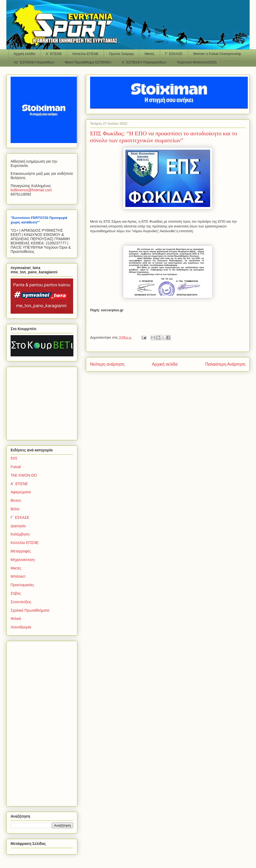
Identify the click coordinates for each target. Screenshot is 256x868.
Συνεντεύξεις (21, 602)
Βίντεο (16, 500)
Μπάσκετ (18, 576)
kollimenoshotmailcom (31, 190)
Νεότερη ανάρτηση (107, 364)
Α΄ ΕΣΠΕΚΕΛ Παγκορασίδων (144, 62)
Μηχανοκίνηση (23, 560)
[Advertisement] (44, 402)
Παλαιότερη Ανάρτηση (225, 364)
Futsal (16, 467)
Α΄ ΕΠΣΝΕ (54, 54)
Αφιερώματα (21, 492)
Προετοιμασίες (22, 585)
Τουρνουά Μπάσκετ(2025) (197, 62)
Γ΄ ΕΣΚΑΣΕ (174, 54)
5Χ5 (14, 458)
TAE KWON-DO (24, 475)
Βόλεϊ (15, 509)
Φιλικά (16, 619)
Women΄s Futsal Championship (217, 54)
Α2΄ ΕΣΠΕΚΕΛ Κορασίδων (34, 62)
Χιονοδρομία (21, 627)
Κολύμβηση (20, 534)
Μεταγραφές (21, 551)
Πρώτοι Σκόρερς (122, 54)
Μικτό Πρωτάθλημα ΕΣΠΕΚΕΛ (88, 62)
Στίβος (16, 593)
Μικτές (150, 54)
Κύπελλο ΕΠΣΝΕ (85, 54)
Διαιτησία (18, 526)
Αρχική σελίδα (25, 54)
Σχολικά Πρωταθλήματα (30, 610)
